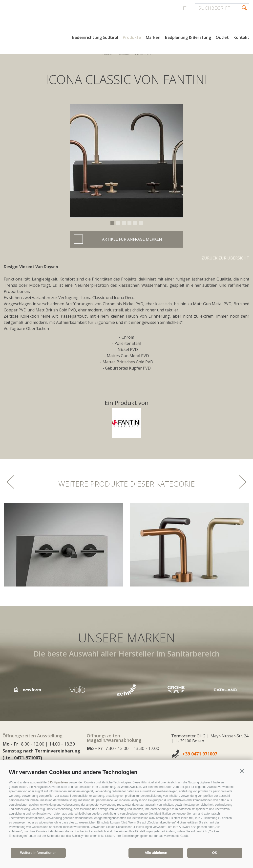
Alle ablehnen (156, 853)
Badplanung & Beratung (188, 39)
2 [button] (118, 223)
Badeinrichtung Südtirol (95, 39)
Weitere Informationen (38, 853)
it (185, 8)
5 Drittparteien (58, 782)
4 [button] (129, 223)
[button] (242, 771)
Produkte (132, 39)
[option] (126, 161)
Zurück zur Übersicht (225, 258)
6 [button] (141, 223)
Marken (153, 39)
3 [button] (124, 223)
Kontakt (241, 39)
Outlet (222, 39)
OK (215, 853)
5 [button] (135, 223)
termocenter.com (63, 23)
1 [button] (112, 223)
